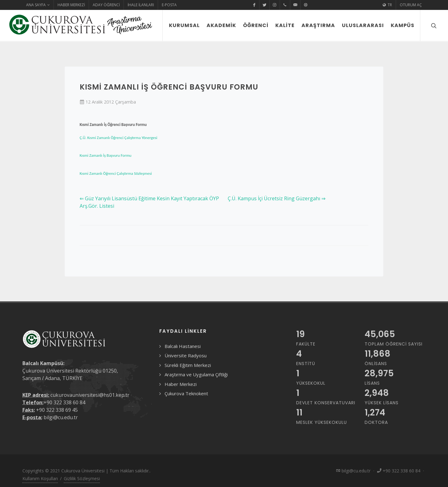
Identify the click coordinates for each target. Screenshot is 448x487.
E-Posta (169, 5)
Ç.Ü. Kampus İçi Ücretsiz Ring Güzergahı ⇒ (277, 198)
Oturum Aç (411, 5)
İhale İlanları (141, 5)
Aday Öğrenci (106, 5)
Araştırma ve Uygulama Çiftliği (196, 374)
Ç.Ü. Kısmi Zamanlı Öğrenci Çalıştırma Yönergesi (119, 138)
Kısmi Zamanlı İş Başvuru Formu (105, 155)
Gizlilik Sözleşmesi (82, 478)
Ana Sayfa (38, 5)
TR (387, 5)
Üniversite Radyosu (186, 355)
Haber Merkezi (71, 5)
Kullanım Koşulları (40, 478)
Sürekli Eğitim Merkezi (188, 365)
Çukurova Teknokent (186, 393)
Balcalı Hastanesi (183, 346)
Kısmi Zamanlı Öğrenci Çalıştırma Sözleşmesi (116, 173)
